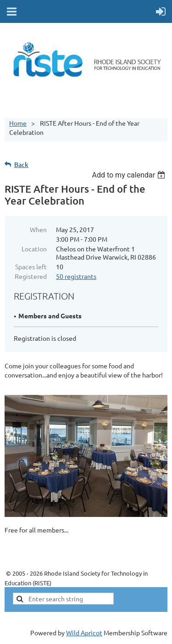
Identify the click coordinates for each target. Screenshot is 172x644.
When (38, 229)
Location (34, 249)
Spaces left (31, 266)
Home (18, 123)
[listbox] (130, 175)
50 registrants (76, 276)
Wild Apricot (84, 633)
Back (21, 164)
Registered (31, 276)
